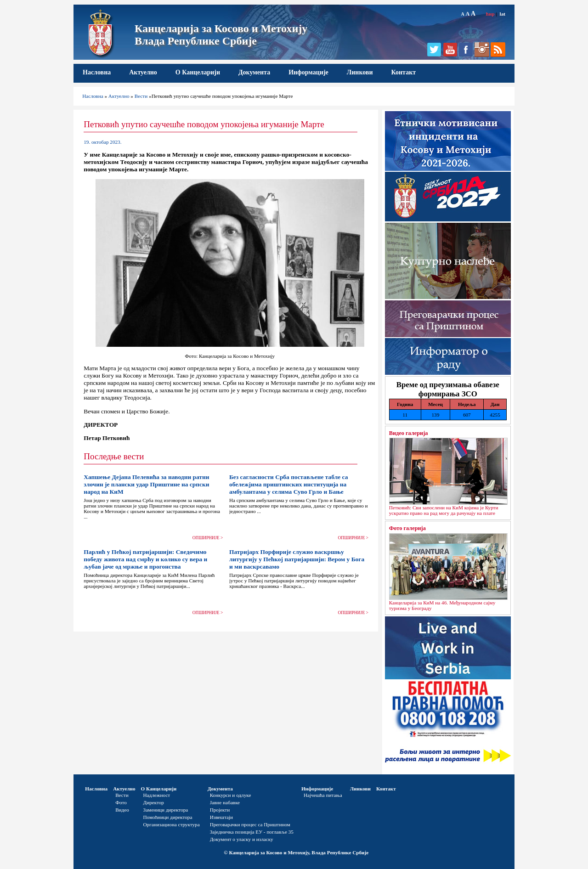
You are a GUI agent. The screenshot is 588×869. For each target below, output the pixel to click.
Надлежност (157, 795)
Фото (121, 802)
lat (503, 14)
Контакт (404, 72)
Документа (254, 72)
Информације (308, 72)
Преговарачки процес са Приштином (250, 824)
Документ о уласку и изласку (242, 839)
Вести (141, 96)
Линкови (360, 72)
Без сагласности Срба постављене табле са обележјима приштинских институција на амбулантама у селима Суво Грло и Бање (288, 484)
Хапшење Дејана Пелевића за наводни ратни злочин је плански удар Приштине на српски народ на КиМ (146, 484)
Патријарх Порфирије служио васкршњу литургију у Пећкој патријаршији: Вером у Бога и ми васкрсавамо (297, 559)
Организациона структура (172, 824)
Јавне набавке (225, 802)
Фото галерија (407, 528)
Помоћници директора (168, 817)
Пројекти (220, 810)
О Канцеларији (198, 72)
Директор (154, 802)
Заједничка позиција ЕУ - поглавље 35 (252, 832)
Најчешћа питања (323, 795)
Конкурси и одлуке (231, 795)
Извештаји (221, 817)
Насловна (97, 72)
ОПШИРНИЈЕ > (208, 538)
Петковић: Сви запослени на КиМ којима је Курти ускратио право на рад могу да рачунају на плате (444, 510)
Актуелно (143, 72)
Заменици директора (166, 810)
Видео (122, 810)
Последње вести (114, 456)
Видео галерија (409, 433)
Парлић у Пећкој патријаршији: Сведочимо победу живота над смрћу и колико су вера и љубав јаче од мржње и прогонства (145, 559)
